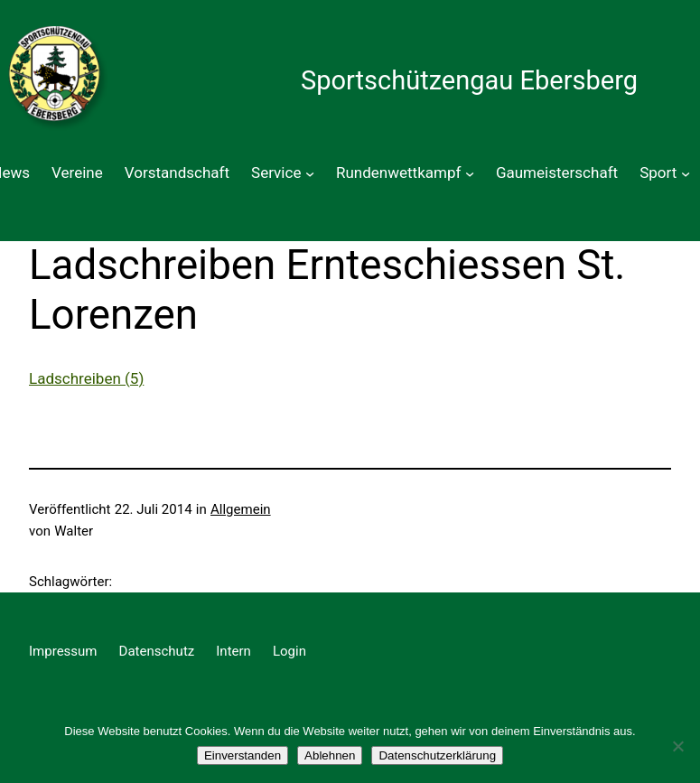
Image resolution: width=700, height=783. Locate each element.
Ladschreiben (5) (86, 378)
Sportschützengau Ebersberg (469, 80)
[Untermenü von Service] (310, 173)
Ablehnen (330, 755)
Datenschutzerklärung (437, 755)
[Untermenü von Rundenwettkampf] (470, 173)
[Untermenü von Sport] (686, 173)
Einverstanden (243, 755)
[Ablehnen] (677, 746)
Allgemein (241, 509)
